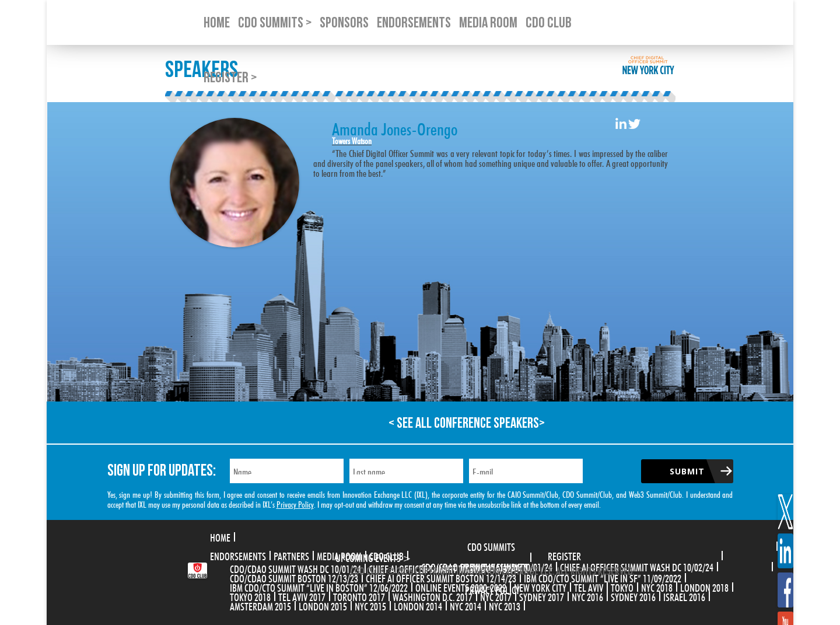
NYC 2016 (587, 596)
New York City (540, 586)
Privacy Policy (295, 503)
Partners (291, 555)
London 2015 (323, 605)
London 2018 (704, 586)
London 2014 (418, 605)
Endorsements (238, 555)
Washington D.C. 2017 (433, 596)
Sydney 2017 (542, 596)
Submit (687, 471)
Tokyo (622, 586)
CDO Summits (491, 546)
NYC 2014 (466, 605)
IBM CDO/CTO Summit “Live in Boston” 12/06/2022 (319, 586)
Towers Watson (352, 140)
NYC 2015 (370, 605)
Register (564, 555)
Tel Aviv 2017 (302, 596)
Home (220, 536)
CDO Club (386, 555)
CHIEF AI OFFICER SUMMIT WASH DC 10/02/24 (637, 566)
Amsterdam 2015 (260, 605)
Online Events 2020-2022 (461, 586)
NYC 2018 (657, 586)
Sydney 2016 (633, 596)
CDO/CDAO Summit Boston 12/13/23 (294, 577)
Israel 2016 (684, 596)
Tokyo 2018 (250, 596)
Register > (230, 78)
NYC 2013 (505, 605)
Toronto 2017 (359, 596)
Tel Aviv (589, 586)
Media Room (339, 555)
